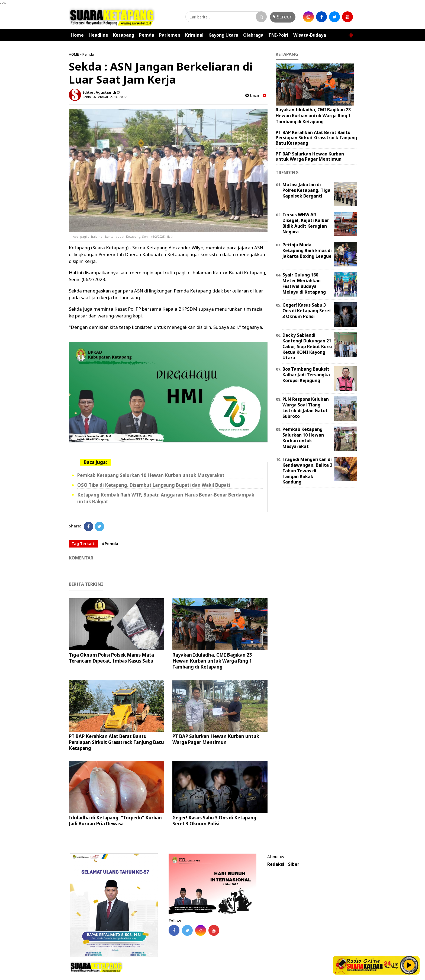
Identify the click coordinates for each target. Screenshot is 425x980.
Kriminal (194, 35)
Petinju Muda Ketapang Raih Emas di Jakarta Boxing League (307, 250)
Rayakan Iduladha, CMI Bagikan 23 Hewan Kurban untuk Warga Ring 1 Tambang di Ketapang (212, 661)
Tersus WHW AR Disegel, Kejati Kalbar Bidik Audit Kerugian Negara (306, 223)
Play (409, 965)
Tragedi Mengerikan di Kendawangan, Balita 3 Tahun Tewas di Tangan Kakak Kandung (307, 471)
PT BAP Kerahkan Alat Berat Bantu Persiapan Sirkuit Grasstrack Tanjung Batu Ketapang (116, 742)
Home (77, 35)
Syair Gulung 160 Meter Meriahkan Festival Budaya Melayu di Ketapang (304, 283)
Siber (294, 864)
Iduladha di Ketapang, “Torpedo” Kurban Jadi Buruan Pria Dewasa (115, 821)
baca (252, 95)
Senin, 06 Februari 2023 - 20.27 (104, 97)
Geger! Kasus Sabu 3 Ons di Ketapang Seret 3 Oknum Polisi (214, 821)
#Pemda (110, 544)
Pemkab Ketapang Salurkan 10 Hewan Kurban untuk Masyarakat (151, 475)
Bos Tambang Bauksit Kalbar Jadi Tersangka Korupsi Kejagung (306, 375)
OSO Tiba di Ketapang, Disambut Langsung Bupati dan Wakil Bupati (154, 485)
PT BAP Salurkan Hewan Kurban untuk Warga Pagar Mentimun (216, 739)
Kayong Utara (223, 35)
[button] (351, 33)
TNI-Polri (278, 35)
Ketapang (124, 35)
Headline (98, 35)
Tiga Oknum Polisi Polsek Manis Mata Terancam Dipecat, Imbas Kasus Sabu (111, 658)
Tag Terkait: (83, 544)
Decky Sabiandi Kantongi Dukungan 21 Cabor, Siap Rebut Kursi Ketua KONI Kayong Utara (307, 346)
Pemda (147, 35)
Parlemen (170, 35)
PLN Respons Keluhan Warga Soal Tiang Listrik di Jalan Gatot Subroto (306, 408)
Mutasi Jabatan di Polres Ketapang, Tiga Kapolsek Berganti (306, 190)
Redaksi (276, 864)
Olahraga (253, 35)
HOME (74, 54)
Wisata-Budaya (310, 35)
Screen (283, 17)
